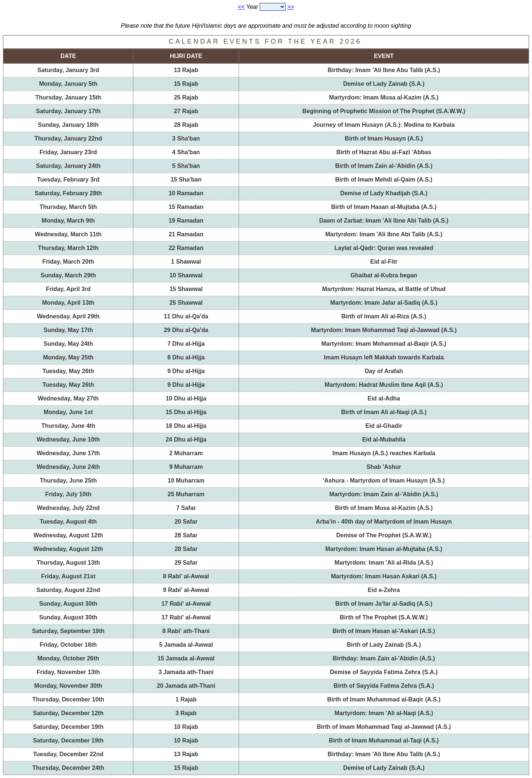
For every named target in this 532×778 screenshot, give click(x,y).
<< (241, 7)
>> (291, 7)
